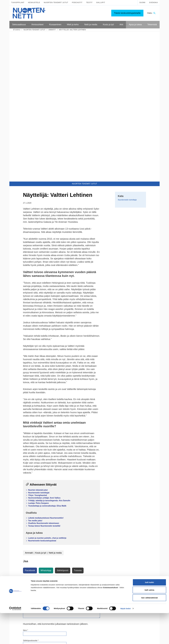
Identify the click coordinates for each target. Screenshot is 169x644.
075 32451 (23, 598)
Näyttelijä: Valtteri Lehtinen (72, 30)
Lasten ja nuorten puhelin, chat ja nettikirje (47, 388)
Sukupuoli (19, 557)
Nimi (26, 480)
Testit (89, 2)
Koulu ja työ (41, 403)
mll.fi (19, 600)
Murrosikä (76, 530)
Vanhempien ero (50, 539)
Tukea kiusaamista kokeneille (54, 565)
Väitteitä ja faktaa (22, 563)
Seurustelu (48, 533)
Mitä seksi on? (21, 536)
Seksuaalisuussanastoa (24, 560)
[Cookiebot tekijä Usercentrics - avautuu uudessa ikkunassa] (15, 639)
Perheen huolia (49, 542)
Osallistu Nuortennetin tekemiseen (44, 373)
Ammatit (52, 30)
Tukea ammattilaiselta (136, 539)
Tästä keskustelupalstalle (127, 13)
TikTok (58, 590)
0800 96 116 (132, 605)
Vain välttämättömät (149, 629)
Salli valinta (149, 621)
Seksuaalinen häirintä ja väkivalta (28, 554)
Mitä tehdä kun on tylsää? (109, 551)
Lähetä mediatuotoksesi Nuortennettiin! (46, 368)
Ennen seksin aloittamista (25, 542)
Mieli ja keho (78, 526)
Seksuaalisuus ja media (24, 551)
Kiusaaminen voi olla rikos (53, 562)
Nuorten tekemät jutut (56, 2)
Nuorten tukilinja (134, 533)
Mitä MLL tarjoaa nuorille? (138, 559)
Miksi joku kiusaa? (50, 554)
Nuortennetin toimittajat (39, 342)
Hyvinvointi (76, 536)
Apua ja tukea (134, 526)
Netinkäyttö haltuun (79, 557)
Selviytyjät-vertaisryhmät (53, 568)
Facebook (30, 420)
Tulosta (78, 420)
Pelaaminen (76, 554)
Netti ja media (55, 403)
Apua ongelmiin (134, 542)
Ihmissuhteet (49, 526)
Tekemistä (133, 555)
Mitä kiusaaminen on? (52, 551)
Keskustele (34, 2)
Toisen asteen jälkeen (108, 539)
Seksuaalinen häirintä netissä (83, 566)
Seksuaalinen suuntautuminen (27, 533)
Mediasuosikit (77, 572)
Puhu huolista (133, 536)
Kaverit (46, 530)
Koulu (102, 533)
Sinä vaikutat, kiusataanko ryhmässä (53, 558)
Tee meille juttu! (35, 370)
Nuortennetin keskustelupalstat (42, 390)
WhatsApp (46, 420)
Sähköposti (63, 420)
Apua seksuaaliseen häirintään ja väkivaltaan (140, 546)
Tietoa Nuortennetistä (26, 605)
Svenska (153, 2)
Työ (101, 542)
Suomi (142, 2)
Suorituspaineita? (22, 548)
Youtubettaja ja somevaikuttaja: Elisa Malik (47, 356)
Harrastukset (105, 554)
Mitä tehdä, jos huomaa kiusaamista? (52, 572)
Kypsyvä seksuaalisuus (24, 530)
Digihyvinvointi (77, 548)
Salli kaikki (149, 613)
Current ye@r (29, 510)
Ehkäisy (18, 545)
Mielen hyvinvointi (78, 533)
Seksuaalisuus (22, 526)
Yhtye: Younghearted (37, 345)
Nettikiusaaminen (78, 563)
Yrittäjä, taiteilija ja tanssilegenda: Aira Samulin (49, 350)
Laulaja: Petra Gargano (38, 353)
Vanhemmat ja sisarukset (53, 536)
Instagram (60, 592)
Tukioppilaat (18, 2)
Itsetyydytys (20, 539)
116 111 (129, 592)
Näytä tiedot (126, 639)
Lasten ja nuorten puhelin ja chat (140, 530)
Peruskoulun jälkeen (108, 536)
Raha (102, 563)
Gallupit (101, 2)
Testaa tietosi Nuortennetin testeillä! (44, 376)
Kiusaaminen (50, 547)
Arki (102, 547)
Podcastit (77, 2)
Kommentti (28, 441)
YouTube (59, 595)
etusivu (17, 30)
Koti (102, 557)
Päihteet (75, 539)
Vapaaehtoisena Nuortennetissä (140, 565)
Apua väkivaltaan (135, 550)
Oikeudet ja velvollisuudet (109, 560)
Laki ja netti (76, 569)
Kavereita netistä (78, 560)
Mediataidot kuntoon (79, 551)
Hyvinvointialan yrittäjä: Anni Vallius (44, 348)
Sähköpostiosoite (31, 490)
